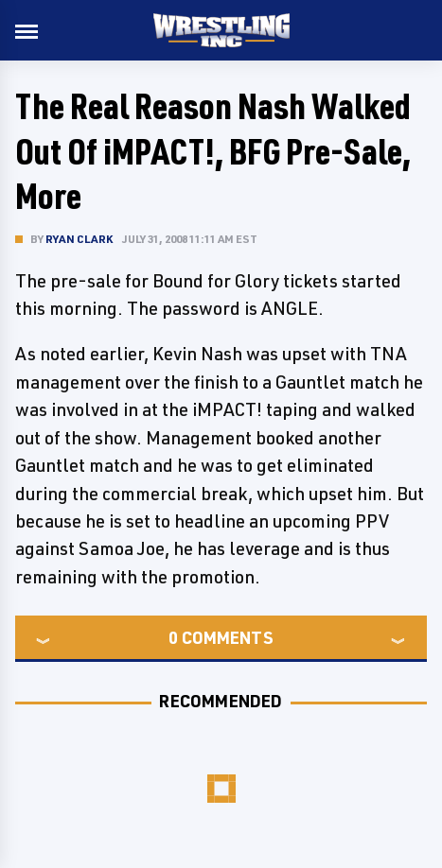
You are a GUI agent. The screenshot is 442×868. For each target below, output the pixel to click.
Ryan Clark (79, 239)
